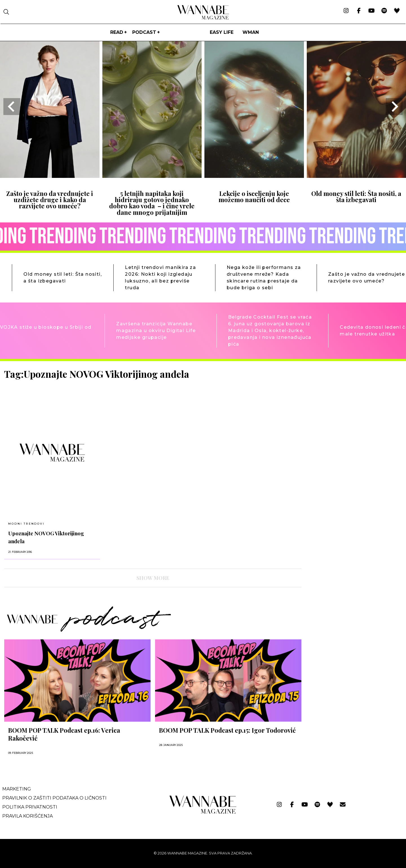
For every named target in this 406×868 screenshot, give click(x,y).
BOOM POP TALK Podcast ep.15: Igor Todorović (227, 730)
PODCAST (144, 32)
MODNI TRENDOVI (26, 524)
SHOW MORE (153, 578)
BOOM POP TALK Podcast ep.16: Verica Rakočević (64, 734)
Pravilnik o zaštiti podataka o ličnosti (54, 798)
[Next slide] (394, 107)
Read (117, 32)
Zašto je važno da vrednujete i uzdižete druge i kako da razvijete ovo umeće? (50, 200)
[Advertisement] (348, 408)
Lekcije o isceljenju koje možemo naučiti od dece (254, 196)
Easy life (222, 32)
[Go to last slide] (12, 107)
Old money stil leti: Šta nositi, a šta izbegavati (356, 196)
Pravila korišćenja (27, 816)
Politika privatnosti (30, 807)
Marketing (17, 789)
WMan (251, 32)
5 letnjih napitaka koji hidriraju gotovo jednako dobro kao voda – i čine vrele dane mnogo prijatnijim (152, 203)
